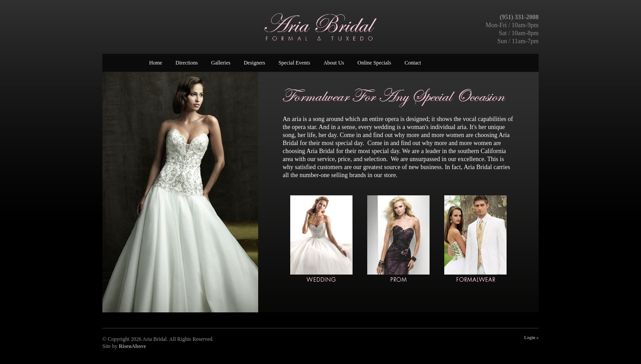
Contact (413, 63)
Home (156, 63)
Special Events (294, 63)
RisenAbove (132, 346)
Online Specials (374, 63)
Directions (187, 63)
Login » (531, 338)
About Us (334, 63)
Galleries (221, 63)
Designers (255, 63)
